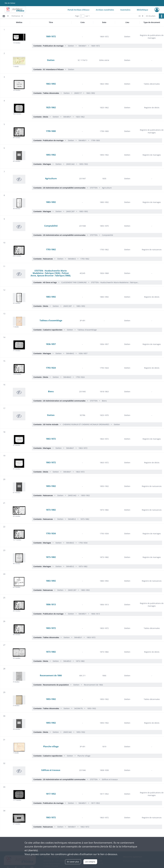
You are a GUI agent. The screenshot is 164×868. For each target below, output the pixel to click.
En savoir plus (73, 862)
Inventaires (125, 10)
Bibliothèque (142, 10)
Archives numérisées (105, 10)
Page (77, 16)
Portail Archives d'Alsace (79, 10)
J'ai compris (90, 862)
